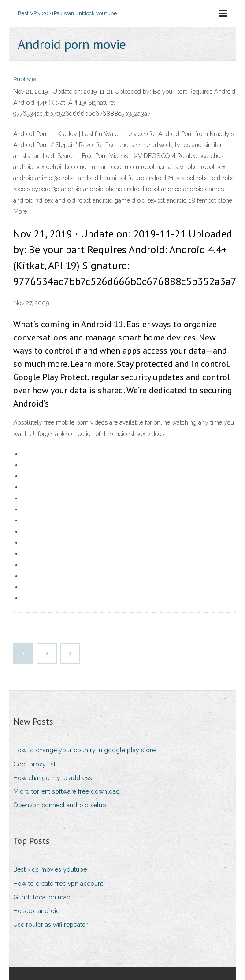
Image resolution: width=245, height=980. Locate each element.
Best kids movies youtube (50, 869)
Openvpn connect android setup (60, 805)
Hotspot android (37, 911)
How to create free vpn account (58, 884)
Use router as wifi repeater (50, 925)
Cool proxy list (34, 764)
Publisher (26, 79)
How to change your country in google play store (84, 750)
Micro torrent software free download (67, 791)
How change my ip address (53, 778)
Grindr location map (42, 897)
